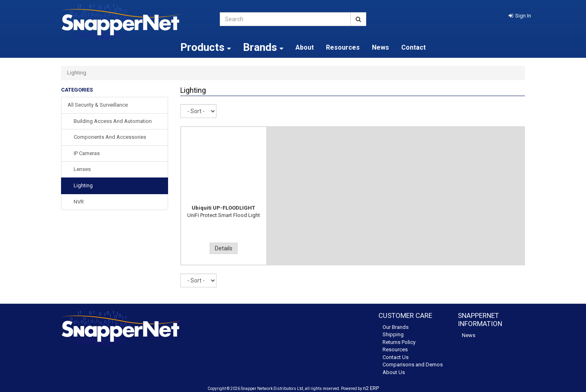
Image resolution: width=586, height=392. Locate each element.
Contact (413, 47)
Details (224, 248)
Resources (343, 47)
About (305, 47)
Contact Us (396, 357)
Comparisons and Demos (413, 365)
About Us (394, 372)
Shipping (393, 334)
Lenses (82, 169)
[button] (520, 16)
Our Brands (396, 327)
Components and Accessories (110, 137)
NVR (79, 202)
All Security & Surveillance (98, 105)
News (380, 47)
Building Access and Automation (113, 121)
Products (206, 47)
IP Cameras (87, 153)
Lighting (83, 185)
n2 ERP (371, 388)
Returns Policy (399, 342)
